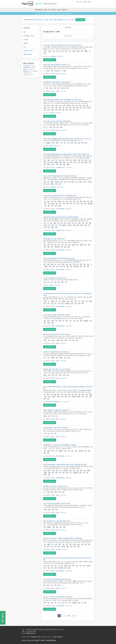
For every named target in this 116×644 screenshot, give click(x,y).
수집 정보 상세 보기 (50, 60)
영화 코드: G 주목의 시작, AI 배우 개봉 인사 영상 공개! (58, 597)
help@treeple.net (31, 633)
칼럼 (64, 20)
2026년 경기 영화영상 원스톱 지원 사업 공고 (55, 278)
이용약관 (43, 640)
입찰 (40, 20)
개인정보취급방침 (51, 640)
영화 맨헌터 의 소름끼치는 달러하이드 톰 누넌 (55, 486)
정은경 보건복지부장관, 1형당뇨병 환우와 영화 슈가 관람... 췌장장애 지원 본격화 (65, 464)
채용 (34, 20)
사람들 (55, 20)
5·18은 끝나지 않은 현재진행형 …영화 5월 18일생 (57, 504)
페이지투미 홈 (39, 10)
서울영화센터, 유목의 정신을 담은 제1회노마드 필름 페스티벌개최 (61, 217)
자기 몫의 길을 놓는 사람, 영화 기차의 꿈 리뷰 (55, 428)
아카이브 (54, 10)
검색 (78, 2)
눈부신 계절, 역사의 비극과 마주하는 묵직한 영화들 (57, 121)
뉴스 (43, 20)
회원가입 (85, 2)
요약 (24, 32)
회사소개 (24, 640)
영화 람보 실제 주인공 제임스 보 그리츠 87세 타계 (57, 369)
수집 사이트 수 (27, 66)
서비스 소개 (47, 10)
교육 (37, 20)
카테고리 (26, 43)
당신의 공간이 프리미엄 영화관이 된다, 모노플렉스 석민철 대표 (60, 176)
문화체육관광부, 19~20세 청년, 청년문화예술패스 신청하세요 (60, 445)
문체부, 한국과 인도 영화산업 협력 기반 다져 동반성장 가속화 (59, 196)
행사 (51, 20)
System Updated (58, 637)
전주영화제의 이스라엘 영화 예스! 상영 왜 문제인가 (57, 82)
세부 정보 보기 (68, 36)
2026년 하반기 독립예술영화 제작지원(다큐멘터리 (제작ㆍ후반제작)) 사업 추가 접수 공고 (67, 139)
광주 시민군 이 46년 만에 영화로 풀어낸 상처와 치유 (57, 579)
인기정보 (26, 40)
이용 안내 (64, 10)
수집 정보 (26, 51)
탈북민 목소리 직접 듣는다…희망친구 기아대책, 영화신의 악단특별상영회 (63, 538)
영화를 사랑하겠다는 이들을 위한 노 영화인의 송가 (57, 410)
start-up (68, 20)
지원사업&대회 (28, 20)
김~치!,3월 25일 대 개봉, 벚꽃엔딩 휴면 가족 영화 (57, 315)
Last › (75, 616)
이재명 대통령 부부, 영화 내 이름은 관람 (54, 239)
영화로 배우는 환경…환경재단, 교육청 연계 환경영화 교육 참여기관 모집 (62, 100)
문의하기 (37, 640)
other (73, 20)
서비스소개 (31, 640)
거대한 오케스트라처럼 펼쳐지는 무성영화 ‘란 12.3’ (57, 65)
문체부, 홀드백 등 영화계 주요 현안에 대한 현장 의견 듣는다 (59, 258)
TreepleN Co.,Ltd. (35, 637)
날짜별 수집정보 (28, 54)
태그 (24, 47)
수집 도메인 (26, 36)
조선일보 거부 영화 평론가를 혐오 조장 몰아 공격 (56, 352)
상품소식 (47, 20)
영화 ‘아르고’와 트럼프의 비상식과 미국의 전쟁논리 (57, 334)
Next (69, 616)
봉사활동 (60, 20)
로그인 (81, 2)
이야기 (59, 10)
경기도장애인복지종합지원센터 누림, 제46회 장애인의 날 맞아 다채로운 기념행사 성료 (66, 154)
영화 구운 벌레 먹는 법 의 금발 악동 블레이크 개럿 (57, 521)
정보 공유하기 (80, 20)
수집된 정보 (26, 67)
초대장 (89, 2)
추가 (32, 36)
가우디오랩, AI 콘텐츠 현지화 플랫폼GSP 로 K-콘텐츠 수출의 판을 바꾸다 (63, 45)
